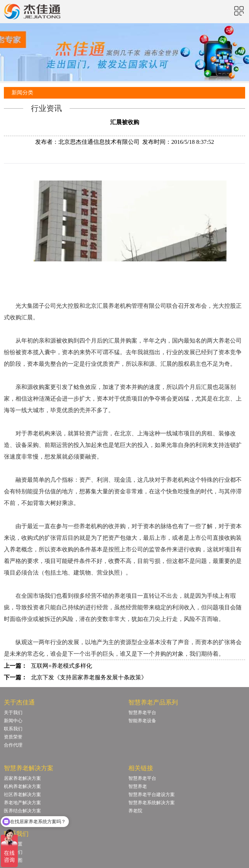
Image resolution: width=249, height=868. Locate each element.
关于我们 (13, 713)
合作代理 (13, 745)
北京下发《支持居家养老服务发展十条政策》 (89, 677)
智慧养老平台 (142, 713)
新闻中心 (13, 721)
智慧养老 (138, 786)
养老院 (135, 811)
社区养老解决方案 (22, 795)
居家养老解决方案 (22, 778)
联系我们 (13, 729)
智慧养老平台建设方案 (152, 795)
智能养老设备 (142, 721)
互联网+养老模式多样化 (61, 666)
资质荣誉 (13, 737)
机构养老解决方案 (22, 786)
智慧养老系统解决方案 (152, 803)
